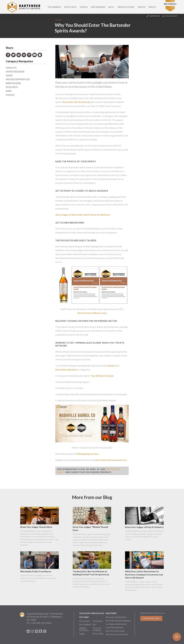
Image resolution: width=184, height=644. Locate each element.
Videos (141, 7)
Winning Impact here (88, 454)
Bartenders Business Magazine (118, 621)
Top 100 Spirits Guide (102, 376)
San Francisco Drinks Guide (117, 634)
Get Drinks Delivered (114, 628)
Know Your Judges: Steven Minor (36, 527)
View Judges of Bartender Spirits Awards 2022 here (83, 215)
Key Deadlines (85, 624)
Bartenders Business (66, 370)
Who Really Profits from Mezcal (36, 571)
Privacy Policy (98, 634)
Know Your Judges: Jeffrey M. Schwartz (144, 527)
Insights (11, 68)
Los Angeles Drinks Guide (116, 624)
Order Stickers (126, 7)
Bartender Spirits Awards (76, 102)
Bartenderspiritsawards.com (111, 460)
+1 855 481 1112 (38, 623)
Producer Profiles (18, 79)
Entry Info (70, 7)
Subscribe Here (151, 618)
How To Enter (85, 621)
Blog (111, 7)
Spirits (152, 7)
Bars (9, 91)
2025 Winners (98, 7)
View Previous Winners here (92, 313)
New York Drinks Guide (115, 631)
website (111, 366)
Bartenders (13, 83)
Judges (84, 7)
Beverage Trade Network (116, 617)
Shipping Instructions (84, 629)
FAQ (94, 624)
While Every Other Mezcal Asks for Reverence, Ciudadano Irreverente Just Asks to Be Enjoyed (144, 575)
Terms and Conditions (97, 629)
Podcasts (12, 87)
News (58, 20)
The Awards (54, 7)
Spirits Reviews (15, 71)
